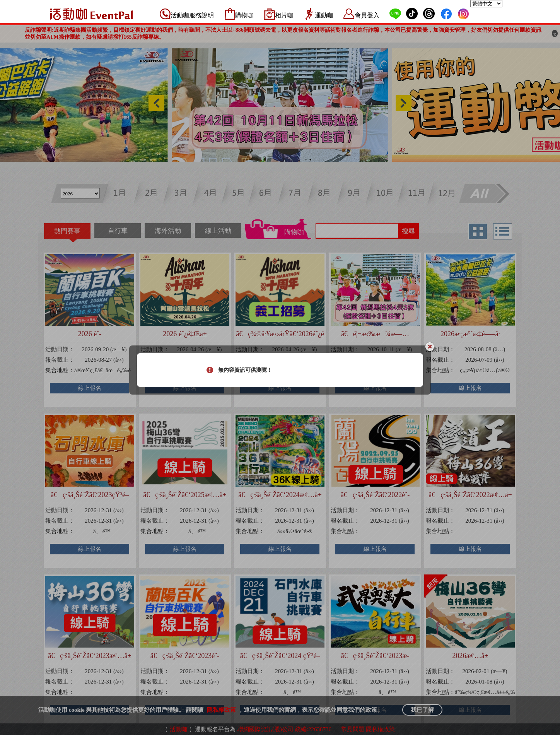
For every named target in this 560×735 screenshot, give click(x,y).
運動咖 (324, 15)
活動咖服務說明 (192, 15)
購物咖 (244, 15)
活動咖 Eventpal (91, 14)
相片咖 (284, 15)
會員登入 (367, 15)
